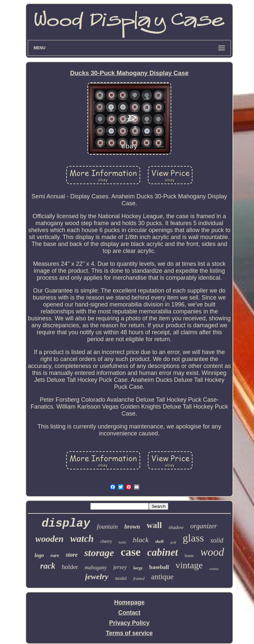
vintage (189, 565)
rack (48, 566)
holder (70, 567)
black (141, 540)
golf (173, 542)
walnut (214, 569)
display (66, 524)
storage (99, 553)
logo (39, 555)
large (138, 568)
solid (217, 540)
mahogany (96, 567)
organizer (204, 526)
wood (212, 552)
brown (132, 527)
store (72, 555)
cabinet (163, 552)
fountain (107, 526)
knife (123, 542)
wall (154, 525)
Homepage (129, 602)
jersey (120, 567)
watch (82, 539)
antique (162, 577)
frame (189, 556)
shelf (159, 541)
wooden (50, 539)
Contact (129, 613)
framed (139, 579)
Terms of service (129, 633)
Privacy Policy (129, 623)
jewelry (97, 577)
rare (55, 555)
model (121, 578)
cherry (106, 541)
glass (193, 538)
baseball (159, 567)
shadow (176, 527)
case (131, 552)
